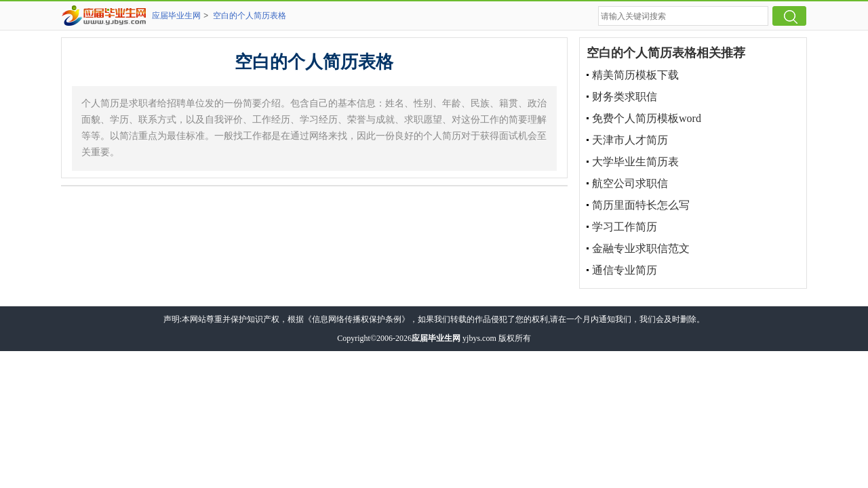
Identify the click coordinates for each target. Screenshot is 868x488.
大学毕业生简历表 (635, 162)
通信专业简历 (625, 270)
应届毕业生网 (176, 16)
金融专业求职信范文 (641, 248)
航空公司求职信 (630, 183)
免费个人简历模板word (647, 118)
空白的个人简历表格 (250, 16)
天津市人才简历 (630, 140)
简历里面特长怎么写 (641, 205)
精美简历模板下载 (635, 75)
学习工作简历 (625, 227)
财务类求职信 (625, 97)
